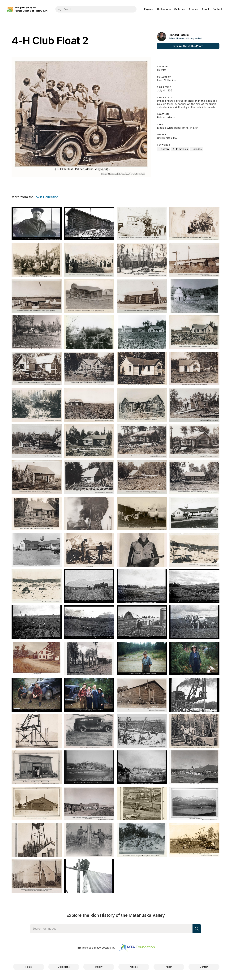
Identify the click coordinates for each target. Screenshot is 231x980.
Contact (217, 9)
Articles (193, 9)
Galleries (180, 9)
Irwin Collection (47, 197)
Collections (164, 9)
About (205, 9)
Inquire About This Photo (188, 46)
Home (29, 967)
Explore (149, 9)
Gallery (99, 967)
